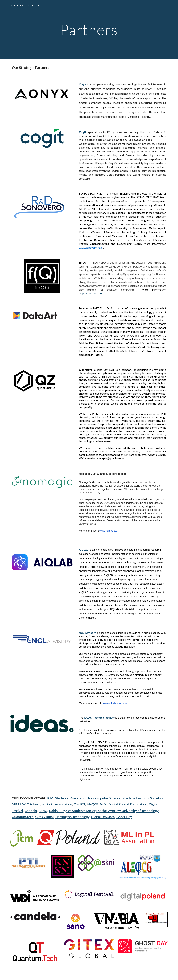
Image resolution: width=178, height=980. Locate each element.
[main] (89, 29)
